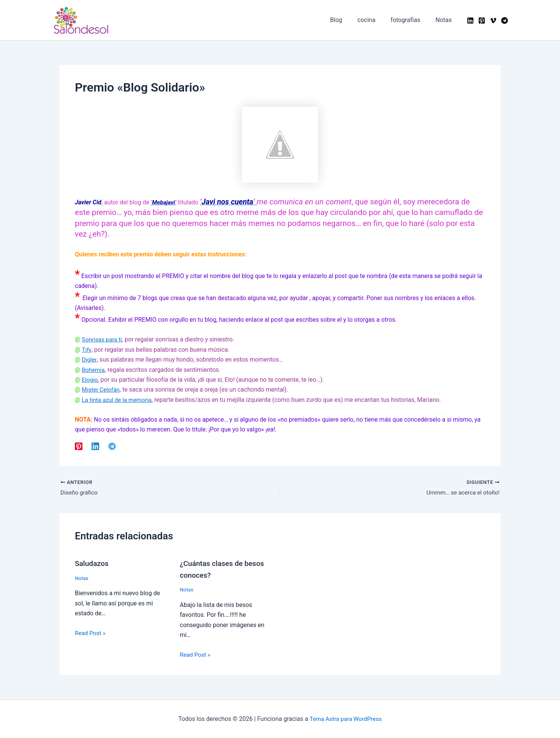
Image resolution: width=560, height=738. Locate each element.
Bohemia (94, 370)
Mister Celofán (101, 390)
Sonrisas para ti (103, 339)
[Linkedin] (470, 21)
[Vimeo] (493, 21)
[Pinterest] (482, 21)
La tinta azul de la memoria (118, 400)
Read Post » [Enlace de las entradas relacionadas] (91, 633)
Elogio (90, 380)
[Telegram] (505, 21)
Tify (87, 350)
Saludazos (93, 564)
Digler (89, 360)
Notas (82, 578)
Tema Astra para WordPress (346, 719)
